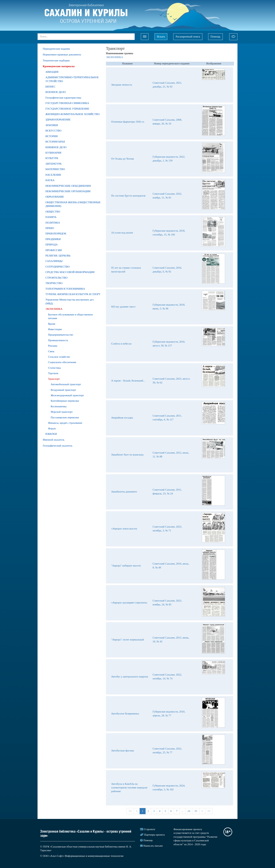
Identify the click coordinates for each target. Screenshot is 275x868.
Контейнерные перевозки (65, 401)
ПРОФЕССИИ (54, 250)
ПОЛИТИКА (53, 223)
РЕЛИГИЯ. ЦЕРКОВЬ (58, 256)
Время (52, 324)
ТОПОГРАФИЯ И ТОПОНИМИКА (65, 289)
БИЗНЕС (50, 87)
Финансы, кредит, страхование (65, 423)
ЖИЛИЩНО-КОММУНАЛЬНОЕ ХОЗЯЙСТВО (73, 114)
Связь (51, 351)
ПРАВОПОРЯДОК (56, 234)
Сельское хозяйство (59, 357)
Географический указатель (58, 446)
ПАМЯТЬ (51, 217)
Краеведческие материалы (59, 66)
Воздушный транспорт (63, 390)
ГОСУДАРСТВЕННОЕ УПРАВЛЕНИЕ (67, 109)
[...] (86, 37)
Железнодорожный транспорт (67, 395)
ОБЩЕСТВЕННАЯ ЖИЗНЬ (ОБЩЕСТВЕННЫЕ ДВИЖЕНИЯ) (73, 204)
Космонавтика (59, 406)
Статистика (54, 368)
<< (130, 811)
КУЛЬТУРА (52, 158)
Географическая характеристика (63, 98)
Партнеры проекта (155, 835)
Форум (52, 428)
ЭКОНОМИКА (54, 309)
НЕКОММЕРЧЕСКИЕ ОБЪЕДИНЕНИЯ (68, 186)
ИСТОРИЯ (52, 136)
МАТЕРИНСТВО (55, 169)
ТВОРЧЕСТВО (54, 283)
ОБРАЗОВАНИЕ (55, 197)
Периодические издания (56, 49)
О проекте (150, 829)
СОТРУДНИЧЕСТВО (58, 267)
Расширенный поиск (188, 37)
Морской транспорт (62, 412)
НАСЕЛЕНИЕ (53, 175)
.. (183, 811)
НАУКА (50, 180)
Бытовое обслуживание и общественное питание (70, 316)
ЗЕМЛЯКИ (52, 125)
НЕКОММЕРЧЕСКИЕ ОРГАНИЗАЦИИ (68, 191)
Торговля (53, 373)
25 (196, 811)
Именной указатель (54, 440)
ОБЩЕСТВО (53, 212)
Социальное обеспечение (62, 362)
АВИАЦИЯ (52, 72)
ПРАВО (50, 228)
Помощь (215, 37)
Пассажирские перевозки (65, 417)
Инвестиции (55, 329)
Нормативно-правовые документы (62, 55)
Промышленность (58, 340)
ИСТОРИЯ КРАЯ (55, 142)
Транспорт (54, 379)
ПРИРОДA (52, 245)
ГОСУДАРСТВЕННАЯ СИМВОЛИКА (67, 103)
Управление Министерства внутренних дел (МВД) (70, 301)
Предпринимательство (61, 335)
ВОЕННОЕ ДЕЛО (56, 92)
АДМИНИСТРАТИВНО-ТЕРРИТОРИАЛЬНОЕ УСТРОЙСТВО (72, 79)
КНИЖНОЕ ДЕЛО (56, 147)
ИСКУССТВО (53, 131)
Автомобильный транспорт (66, 384)
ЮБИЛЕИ (51, 434)
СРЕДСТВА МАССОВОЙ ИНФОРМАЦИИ (70, 272)
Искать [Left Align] (161, 37)
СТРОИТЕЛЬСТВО (56, 278)
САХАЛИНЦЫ (54, 261)
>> (209, 811)
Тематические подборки (56, 60)
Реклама (53, 346)
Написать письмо (153, 846)
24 (189, 811)
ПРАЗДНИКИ (53, 239)
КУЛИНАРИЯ (53, 153)
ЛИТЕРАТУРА (53, 164)
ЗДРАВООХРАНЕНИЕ (58, 120)
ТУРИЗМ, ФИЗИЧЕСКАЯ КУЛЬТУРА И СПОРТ (73, 294)
